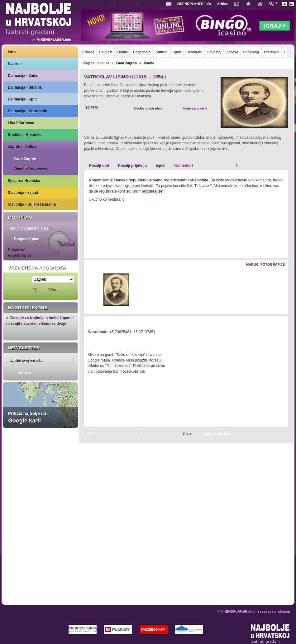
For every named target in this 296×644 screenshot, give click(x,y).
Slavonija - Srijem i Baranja (32, 204)
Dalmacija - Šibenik (25, 87)
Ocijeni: (93, 433)
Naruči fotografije (265, 264)
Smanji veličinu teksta (285, 4)
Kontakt (238, 3)
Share (187, 433)
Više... (54, 290)
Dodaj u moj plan (148, 108)
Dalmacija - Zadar (23, 76)
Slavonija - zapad (23, 193)
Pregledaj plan (26, 239)
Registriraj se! (20, 255)
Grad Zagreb (25, 159)
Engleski (169, 4)
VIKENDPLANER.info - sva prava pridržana (255, 611)
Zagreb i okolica (22, 147)
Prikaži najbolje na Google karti (41, 405)
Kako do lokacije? (107, 341)
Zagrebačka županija (31, 168)
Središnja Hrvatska (25, 135)
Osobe (149, 63)
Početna (261, 3)
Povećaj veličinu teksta (292, 4)
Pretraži (275, 4)
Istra (12, 52)
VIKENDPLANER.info (194, 4)
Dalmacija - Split (22, 99)
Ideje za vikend (195, 108)
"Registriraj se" (151, 191)
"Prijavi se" (203, 186)
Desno (281, 290)
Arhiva (222, 4)
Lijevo (89, 290)
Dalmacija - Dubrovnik (27, 111)
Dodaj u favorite (250, 3)
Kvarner (15, 64)
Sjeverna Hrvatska (24, 181)
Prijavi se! (17, 250)
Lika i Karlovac (21, 123)
